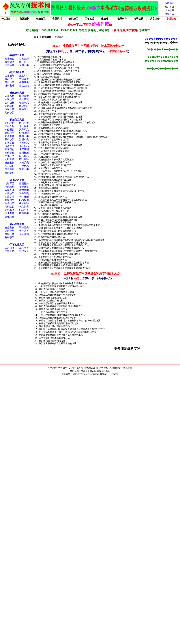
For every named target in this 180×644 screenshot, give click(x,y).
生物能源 (59, 37)
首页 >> (38, 37)
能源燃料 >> (48, 37)
